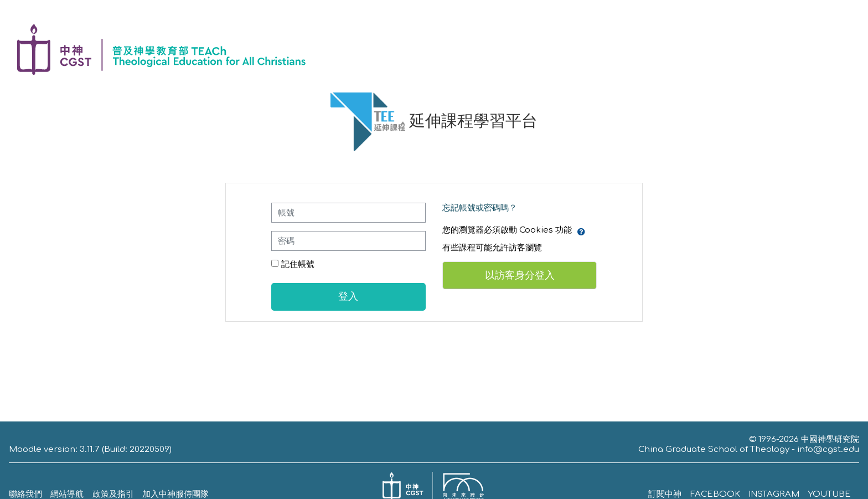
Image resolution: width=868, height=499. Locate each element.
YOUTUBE (830, 494)
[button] (581, 230)
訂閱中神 (665, 494)
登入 (348, 296)
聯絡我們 (25, 494)
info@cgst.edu (828, 449)
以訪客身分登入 (520, 275)
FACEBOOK (715, 494)
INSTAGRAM (774, 494)
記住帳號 (298, 264)
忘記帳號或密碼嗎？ (480, 208)
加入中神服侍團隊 (175, 494)
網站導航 (67, 494)
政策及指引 (113, 494)
